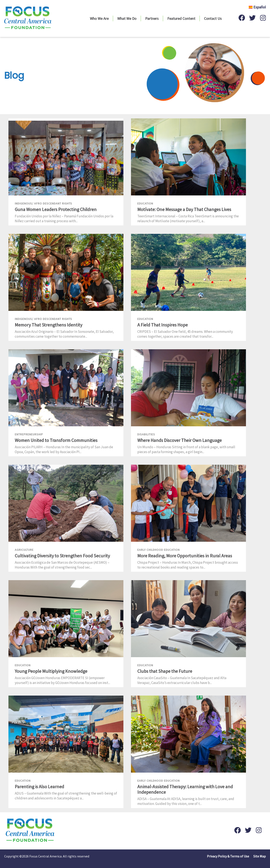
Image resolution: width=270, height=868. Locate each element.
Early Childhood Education (159, 550)
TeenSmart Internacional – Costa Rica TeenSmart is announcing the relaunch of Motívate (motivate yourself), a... (188, 219)
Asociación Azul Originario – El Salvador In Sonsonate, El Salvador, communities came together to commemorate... (64, 334)
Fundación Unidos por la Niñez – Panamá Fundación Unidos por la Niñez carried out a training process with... (64, 219)
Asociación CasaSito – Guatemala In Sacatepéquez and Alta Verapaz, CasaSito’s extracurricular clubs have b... (182, 680)
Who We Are (99, 18)
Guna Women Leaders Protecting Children (56, 209)
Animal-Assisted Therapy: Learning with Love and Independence (185, 789)
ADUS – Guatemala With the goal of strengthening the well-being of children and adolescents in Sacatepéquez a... (66, 796)
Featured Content (181, 18)
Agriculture (24, 550)
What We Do (127, 18)
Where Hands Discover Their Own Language (180, 440)
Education (145, 203)
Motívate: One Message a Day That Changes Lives (184, 209)
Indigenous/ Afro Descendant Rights (43, 203)
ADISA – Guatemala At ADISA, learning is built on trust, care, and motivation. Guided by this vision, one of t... (186, 801)
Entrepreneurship (29, 434)
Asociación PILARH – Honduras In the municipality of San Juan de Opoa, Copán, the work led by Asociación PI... (64, 449)
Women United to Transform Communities (56, 440)
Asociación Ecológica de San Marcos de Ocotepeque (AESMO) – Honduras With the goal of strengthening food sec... (62, 565)
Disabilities (146, 434)
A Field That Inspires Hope (163, 325)
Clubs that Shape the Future (165, 671)
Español (257, 7)
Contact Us (213, 18)
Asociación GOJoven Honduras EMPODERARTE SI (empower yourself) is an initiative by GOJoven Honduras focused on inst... (62, 680)
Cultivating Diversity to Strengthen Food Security (62, 556)
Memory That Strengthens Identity (49, 325)
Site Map (260, 856)
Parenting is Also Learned (39, 787)
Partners (152, 18)
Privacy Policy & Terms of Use (228, 856)
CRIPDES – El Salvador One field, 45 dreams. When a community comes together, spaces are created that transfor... (185, 334)
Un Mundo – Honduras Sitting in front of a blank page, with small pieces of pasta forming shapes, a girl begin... (186, 449)
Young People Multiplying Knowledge (51, 671)
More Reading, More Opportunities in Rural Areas (185, 556)
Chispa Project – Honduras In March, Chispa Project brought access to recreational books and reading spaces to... (188, 565)
